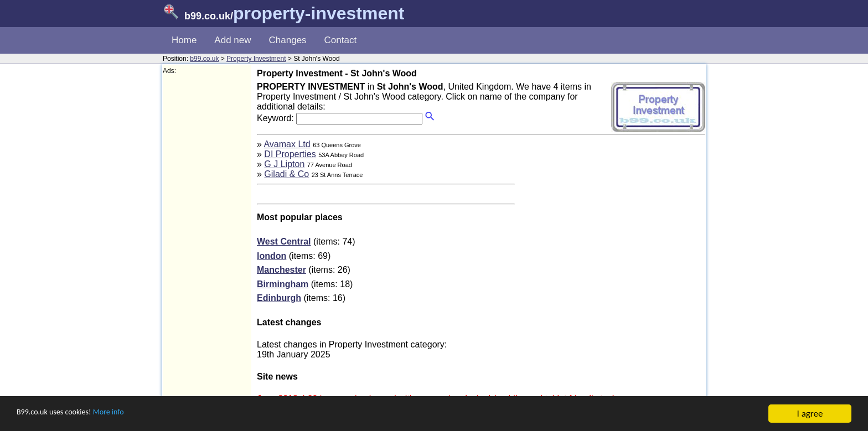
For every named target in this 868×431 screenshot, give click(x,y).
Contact (341, 40)
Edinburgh (279, 298)
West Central (284, 242)
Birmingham (283, 284)
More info (128, 414)
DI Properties (290, 154)
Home (184, 40)
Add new (232, 40)
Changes (288, 40)
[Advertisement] (207, 241)
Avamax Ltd (287, 144)
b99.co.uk (204, 59)
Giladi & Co (286, 174)
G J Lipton (284, 164)
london (272, 256)
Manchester (281, 270)
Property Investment (256, 59)
